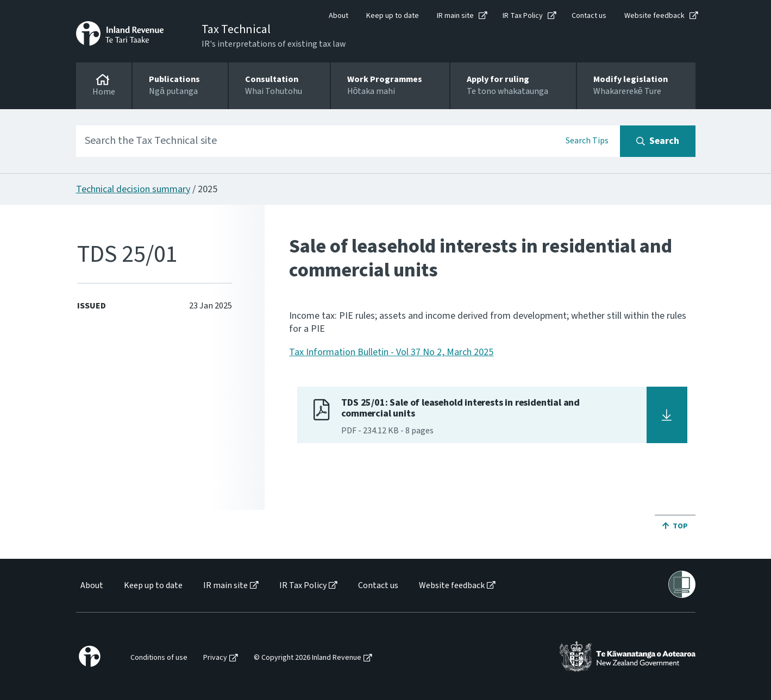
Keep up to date (393, 16)
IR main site (455, 16)
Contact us (589, 16)
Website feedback (654, 16)
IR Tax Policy (523, 16)
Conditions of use (159, 658)
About (339, 16)
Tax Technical (236, 29)
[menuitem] (91, 586)
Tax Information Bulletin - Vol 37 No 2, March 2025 (391, 352)
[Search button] (658, 141)
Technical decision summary (133, 189)
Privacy (215, 658)
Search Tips (587, 141)
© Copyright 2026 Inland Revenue (308, 658)
